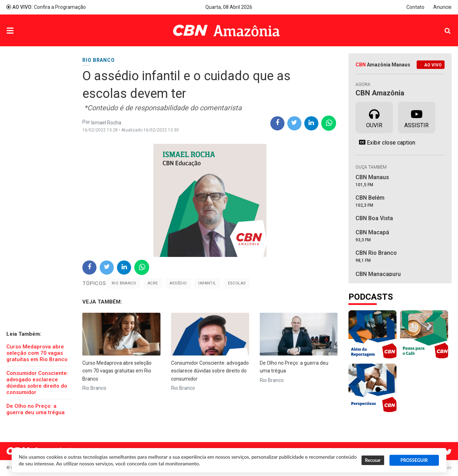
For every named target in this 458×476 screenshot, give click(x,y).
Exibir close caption (385, 142)
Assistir (416, 117)
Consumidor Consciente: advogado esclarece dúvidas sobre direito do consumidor (37, 383)
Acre (153, 283)
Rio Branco (124, 283)
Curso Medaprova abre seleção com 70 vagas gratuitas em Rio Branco (37, 353)
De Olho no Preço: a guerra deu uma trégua (36, 409)
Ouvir (374, 117)
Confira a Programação (46, 7)
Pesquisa (442, 25)
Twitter (448, 452)
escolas (237, 283)
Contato (415, 7)
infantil (207, 283)
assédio (178, 283)
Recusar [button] (373, 460)
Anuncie (442, 7)
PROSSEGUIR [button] (414, 460)
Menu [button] (24, 31)
